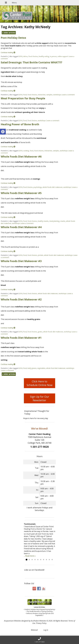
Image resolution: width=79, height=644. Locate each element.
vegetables (41, 368)
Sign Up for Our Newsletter (40, 398)
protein (40, 255)
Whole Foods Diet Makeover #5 (21, 193)
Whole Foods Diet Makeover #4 (21, 227)
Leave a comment (68, 95)
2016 (21, 56)
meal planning (54, 221)
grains (40, 332)
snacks (63, 221)
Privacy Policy (41, 623)
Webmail (34, 630)
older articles (9, 33)
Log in (46, 630)
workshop (68, 332)
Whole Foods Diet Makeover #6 (21, 156)
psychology (38, 187)
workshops (57, 95)
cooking (26, 151)
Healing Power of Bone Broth (20, 124)
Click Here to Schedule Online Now (40, 383)
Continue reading (8, 52)
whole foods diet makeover (53, 187)
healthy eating (44, 56)
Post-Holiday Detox (13, 38)
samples (49, 95)
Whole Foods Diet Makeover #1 (21, 338)
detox (25, 56)
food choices (33, 56)
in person (53, 56)
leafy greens (32, 368)
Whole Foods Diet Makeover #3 (21, 261)
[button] (3, 132)
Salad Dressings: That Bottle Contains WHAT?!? (31, 62)
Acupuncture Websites (12, 621)
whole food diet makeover (56, 368)
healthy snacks (43, 221)
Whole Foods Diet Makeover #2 (21, 299)
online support (63, 56)
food (25, 95)
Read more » (30, 556)
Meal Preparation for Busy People (23, 98)
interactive (42, 95)
